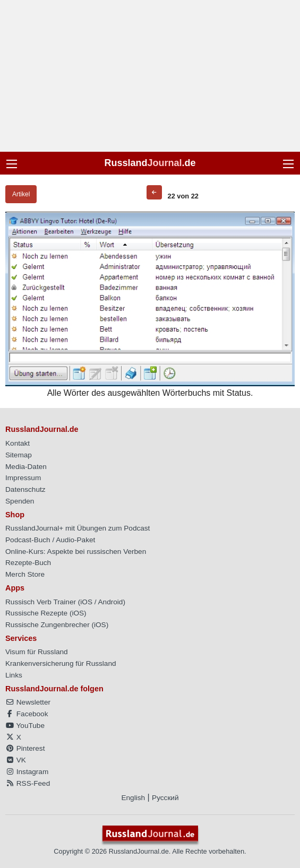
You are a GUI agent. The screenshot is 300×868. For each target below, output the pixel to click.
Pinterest (25, 748)
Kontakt (18, 443)
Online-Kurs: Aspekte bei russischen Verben (76, 552)
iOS (86, 602)
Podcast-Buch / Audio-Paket (50, 540)
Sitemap (19, 455)
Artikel (21, 194)
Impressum (23, 478)
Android (111, 602)
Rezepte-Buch (28, 563)
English (133, 798)
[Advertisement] (150, 76)
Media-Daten (26, 467)
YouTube (25, 726)
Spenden (20, 501)
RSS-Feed (28, 783)
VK (16, 760)
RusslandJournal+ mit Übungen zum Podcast (78, 528)
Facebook (27, 714)
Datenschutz (25, 489)
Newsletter (28, 702)
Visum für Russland (37, 652)
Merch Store (25, 574)
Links (14, 675)
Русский (165, 798)
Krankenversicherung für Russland (61, 663)
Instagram (27, 772)
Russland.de (150, 163)
